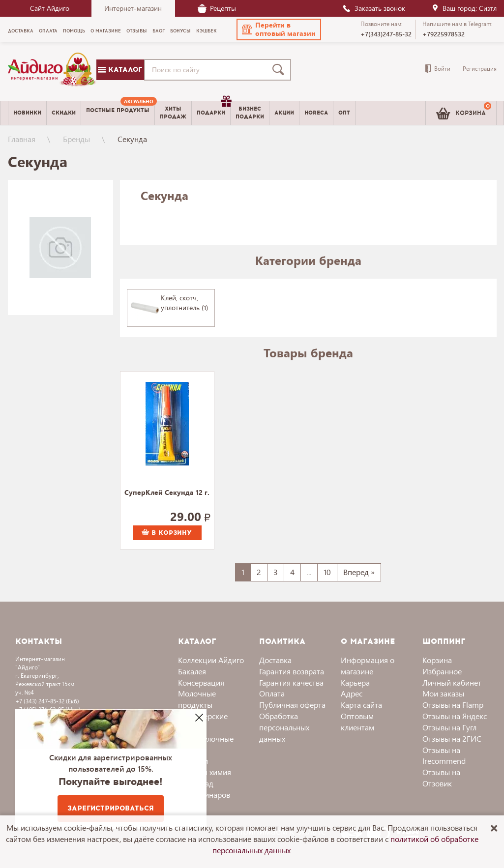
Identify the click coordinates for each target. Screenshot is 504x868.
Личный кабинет (452, 682)
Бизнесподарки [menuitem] (250, 113)
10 (327, 572)
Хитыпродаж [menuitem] (173, 113)
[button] (279, 29)
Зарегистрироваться (111, 808)
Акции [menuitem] (284, 113)
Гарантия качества (291, 682)
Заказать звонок (374, 8)
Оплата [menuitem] (48, 31)
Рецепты (217, 8)
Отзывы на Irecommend (444, 755)
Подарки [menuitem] (213, 109)
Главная (22, 139)
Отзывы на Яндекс (455, 716)
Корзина (437, 660)
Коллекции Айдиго (211, 660)
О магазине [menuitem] (106, 31)
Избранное (442, 671)
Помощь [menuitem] (74, 31)
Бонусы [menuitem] (180, 31)
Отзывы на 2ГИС (452, 738)
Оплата (272, 693)
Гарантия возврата (292, 671)
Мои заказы (443, 693)
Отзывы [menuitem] (137, 31)
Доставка (275, 660)
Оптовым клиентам (357, 722)
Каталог (120, 70)
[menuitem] (118, 113)
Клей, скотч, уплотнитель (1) (184, 303)
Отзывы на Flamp (453, 705)
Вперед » (359, 572)
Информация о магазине (368, 665)
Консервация (201, 682)
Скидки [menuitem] (64, 113)
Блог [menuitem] (159, 31)
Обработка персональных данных (284, 727)
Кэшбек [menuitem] (207, 31)
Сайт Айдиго (50, 8)
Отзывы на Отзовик (441, 778)
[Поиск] (280, 70)
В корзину (167, 533)
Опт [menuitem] (344, 113)
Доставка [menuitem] (21, 31)
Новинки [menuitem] (27, 113)
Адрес (352, 693)
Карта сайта (361, 705)
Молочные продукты (197, 699)
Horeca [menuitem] (316, 113)
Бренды (76, 139)
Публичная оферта (292, 705)
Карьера (355, 682)
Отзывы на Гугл (449, 727)
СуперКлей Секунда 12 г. (167, 493)
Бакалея (192, 671)
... (309, 572)
